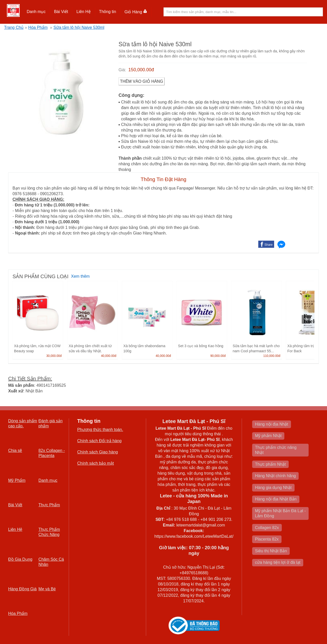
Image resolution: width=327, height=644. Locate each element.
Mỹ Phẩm (17, 480)
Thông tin (108, 12)
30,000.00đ (54, 356)
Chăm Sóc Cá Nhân (51, 562)
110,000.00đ (272, 356)
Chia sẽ (15, 450)
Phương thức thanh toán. (100, 430)
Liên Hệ (83, 12)
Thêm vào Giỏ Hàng (142, 81)
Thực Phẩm (49, 505)
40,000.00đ (109, 356)
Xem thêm (80, 276)
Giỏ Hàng (136, 12)
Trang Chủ (14, 27)
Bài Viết (61, 12)
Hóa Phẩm (38, 27)
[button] (36, 12)
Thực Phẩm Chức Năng (49, 532)
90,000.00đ (218, 356)
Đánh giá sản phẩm (51, 423)
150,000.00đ (141, 70)
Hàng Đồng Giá (22, 589)
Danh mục (36, 12)
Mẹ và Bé (47, 589)
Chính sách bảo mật (95, 463)
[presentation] (306, 319)
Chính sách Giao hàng (97, 452)
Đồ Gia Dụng (20, 559)
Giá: (122, 70)
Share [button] (268, 245)
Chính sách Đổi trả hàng (99, 441)
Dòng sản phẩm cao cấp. (23, 423)
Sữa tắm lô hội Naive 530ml (79, 27)
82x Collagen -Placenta (52, 453)
